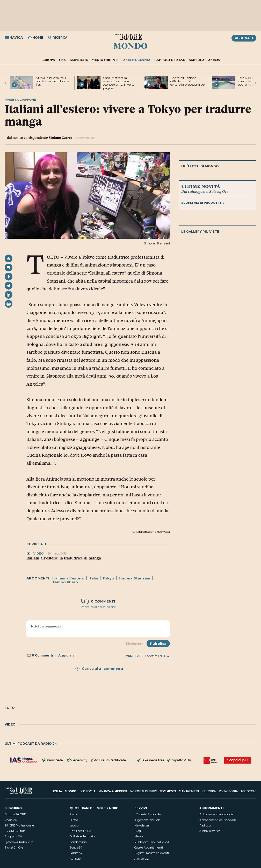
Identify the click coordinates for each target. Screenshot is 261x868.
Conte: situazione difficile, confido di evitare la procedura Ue (187, 81)
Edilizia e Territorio (82, 836)
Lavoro (74, 825)
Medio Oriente (106, 60)
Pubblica (158, 644)
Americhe (79, 60)
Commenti (168, 791)
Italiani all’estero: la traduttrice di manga (64, 558)
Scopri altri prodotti (203, 203)
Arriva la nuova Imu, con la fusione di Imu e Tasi (52, 81)
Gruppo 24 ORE (15, 814)
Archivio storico (210, 831)
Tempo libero (65, 582)
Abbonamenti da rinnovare (218, 820)
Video (39, 553)
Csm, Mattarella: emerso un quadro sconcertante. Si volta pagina (119, 83)
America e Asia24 (204, 60)
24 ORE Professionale (19, 825)
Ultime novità (201, 186)
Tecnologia (228, 791)
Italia (93, 578)
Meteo (139, 836)
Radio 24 (11, 820)
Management (189, 791)
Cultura (209, 791)
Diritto (74, 820)
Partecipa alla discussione (98, 607)
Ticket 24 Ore (14, 848)
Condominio (78, 842)
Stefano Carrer (60, 138)
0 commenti (98, 601)
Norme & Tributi (143, 791)
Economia (87, 791)
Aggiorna (66, 655)
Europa (48, 60)
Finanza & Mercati (113, 791)
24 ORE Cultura (15, 831)
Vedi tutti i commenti (148, 656)
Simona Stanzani (134, 578)
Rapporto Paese (170, 60)
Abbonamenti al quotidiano (218, 814)
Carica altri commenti (99, 668)
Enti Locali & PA (81, 831)
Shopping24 (13, 836)
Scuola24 (76, 848)
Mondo (130, 45)
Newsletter (142, 825)
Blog (138, 831)
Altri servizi (142, 859)
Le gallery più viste (200, 232)
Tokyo (108, 578)
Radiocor (205, 825)
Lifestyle (249, 791)
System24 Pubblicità (19, 842)
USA (62, 60)
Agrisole (75, 859)
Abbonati (244, 38)
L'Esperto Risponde (147, 814)
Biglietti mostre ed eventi (152, 853)
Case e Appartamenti (149, 848)
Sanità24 (76, 853)
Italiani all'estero (68, 578)
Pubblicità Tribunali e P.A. (152, 842)
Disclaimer (134, 644)
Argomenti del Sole (147, 820)
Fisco (73, 814)
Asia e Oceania (137, 60)
